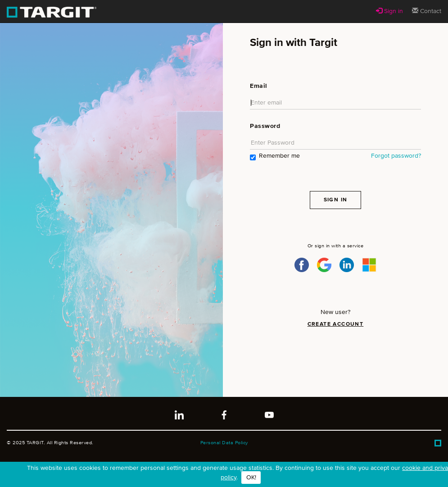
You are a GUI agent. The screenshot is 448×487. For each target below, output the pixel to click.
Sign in (389, 11)
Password (265, 126)
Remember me (275, 157)
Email (259, 86)
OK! (251, 478)
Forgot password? (396, 156)
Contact (427, 11)
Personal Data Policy (224, 443)
